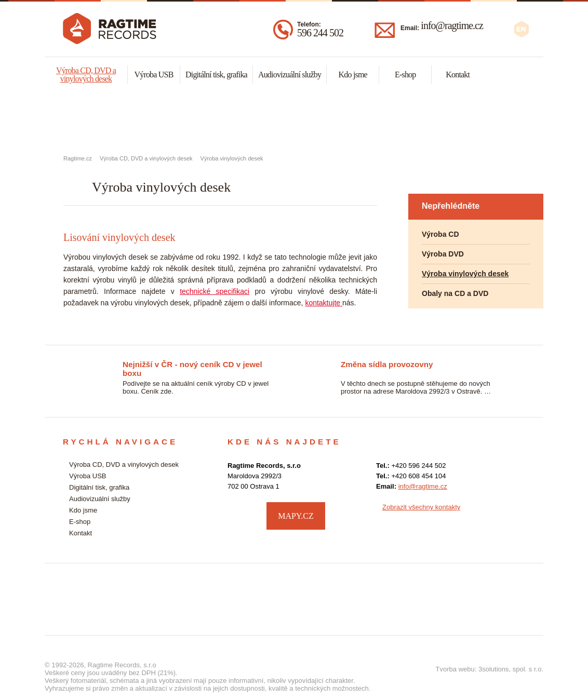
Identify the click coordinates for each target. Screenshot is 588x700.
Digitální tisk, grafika (216, 75)
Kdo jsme (353, 75)
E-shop (405, 75)
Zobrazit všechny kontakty (421, 507)
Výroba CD (440, 234)
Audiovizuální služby (290, 75)
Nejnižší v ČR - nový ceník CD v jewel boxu (192, 365)
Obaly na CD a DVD (455, 293)
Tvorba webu (455, 669)
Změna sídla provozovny (387, 364)
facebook (515, 515)
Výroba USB (153, 75)
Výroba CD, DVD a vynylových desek (128, 120)
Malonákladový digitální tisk (294, 120)
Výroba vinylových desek (232, 158)
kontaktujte (324, 303)
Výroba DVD (443, 254)
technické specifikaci (215, 291)
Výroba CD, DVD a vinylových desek (86, 75)
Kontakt (458, 75)
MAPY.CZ (296, 516)
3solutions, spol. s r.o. (511, 669)
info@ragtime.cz (452, 25)
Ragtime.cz (78, 158)
